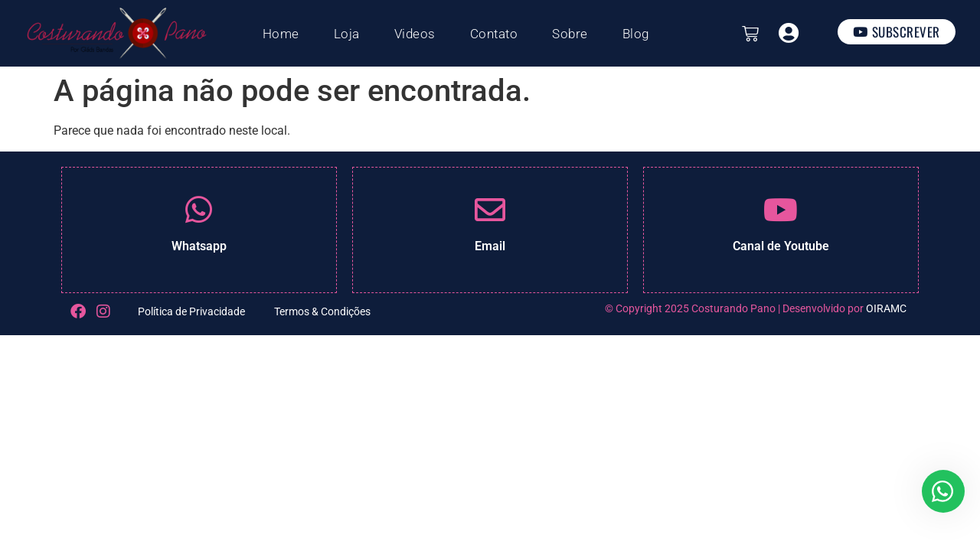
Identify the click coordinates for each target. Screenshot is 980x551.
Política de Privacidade (191, 311)
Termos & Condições (322, 311)
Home (281, 34)
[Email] (490, 210)
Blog (636, 34)
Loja (347, 34)
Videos (415, 34)
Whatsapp (199, 246)
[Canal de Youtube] (781, 210)
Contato (494, 34)
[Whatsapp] (199, 210)
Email (490, 246)
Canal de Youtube (781, 246)
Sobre (570, 34)
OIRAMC (886, 308)
